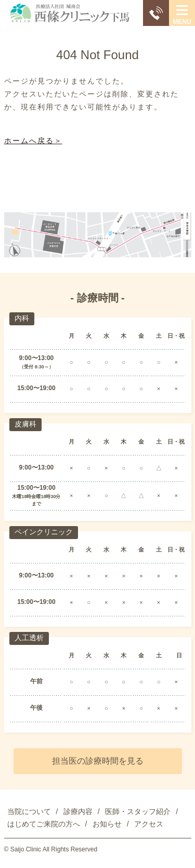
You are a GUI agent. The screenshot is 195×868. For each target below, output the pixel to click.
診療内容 (78, 811)
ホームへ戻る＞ (33, 141)
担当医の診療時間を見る (98, 761)
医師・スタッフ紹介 (138, 811)
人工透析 (29, 638)
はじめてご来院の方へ (44, 824)
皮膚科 (25, 424)
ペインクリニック (44, 532)
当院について (29, 811)
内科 (22, 318)
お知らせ (107, 824)
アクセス (149, 824)
